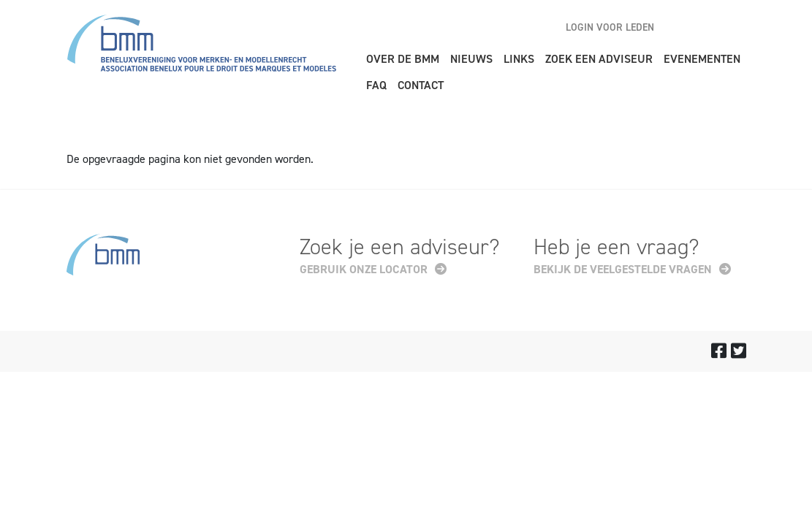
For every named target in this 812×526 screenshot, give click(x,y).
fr (735, 27)
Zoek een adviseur (599, 59)
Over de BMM (403, 59)
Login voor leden (610, 27)
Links (519, 59)
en (683, 27)
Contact (421, 85)
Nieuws (471, 59)
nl (709, 27)
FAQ (376, 85)
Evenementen (702, 59)
